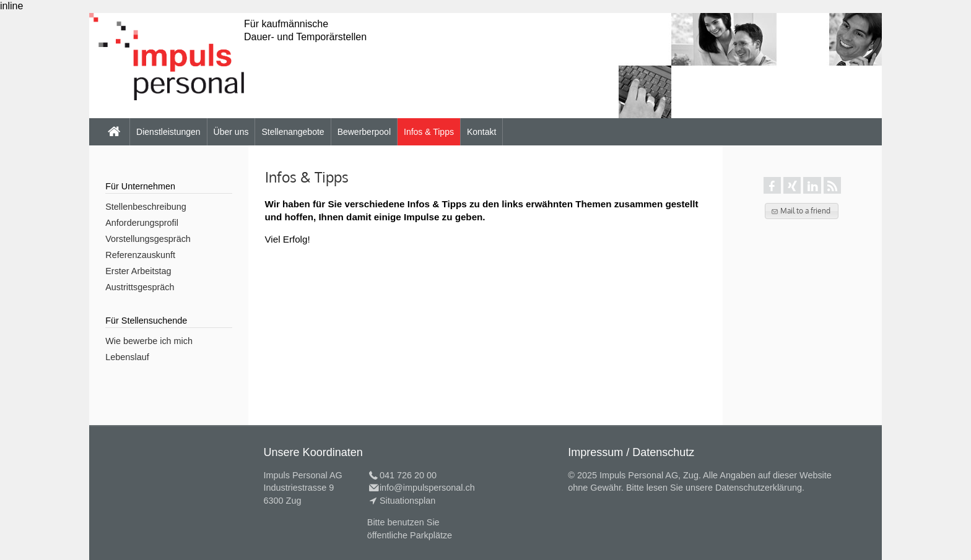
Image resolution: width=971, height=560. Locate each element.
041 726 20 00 (408, 475)
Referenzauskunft (140, 255)
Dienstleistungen (168, 132)
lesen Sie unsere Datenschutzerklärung (724, 488)
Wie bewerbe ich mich (149, 341)
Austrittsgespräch (140, 287)
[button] (802, 211)
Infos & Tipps (429, 132)
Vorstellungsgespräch (148, 239)
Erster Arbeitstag (138, 271)
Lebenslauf (127, 357)
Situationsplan (407, 501)
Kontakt (481, 132)
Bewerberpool (364, 132)
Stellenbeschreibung (146, 207)
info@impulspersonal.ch (427, 488)
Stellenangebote (293, 132)
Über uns (231, 132)
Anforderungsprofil (142, 223)
